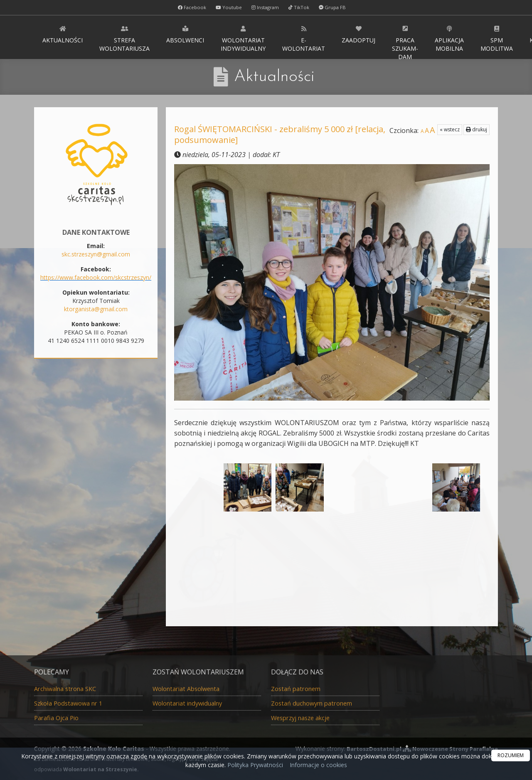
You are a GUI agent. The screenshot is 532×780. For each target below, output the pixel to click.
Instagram (265, 7)
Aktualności (63, 34)
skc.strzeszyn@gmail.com (96, 254)
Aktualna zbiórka (96, 526)
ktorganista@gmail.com (96, 309)
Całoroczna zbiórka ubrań (96, 542)
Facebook (190, 7)
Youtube (228, 7)
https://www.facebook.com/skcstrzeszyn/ (96, 277)
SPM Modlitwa (497, 38)
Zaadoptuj (358, 34)
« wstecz (450, 129)
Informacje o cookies (318, 765)
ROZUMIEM (511, 755)
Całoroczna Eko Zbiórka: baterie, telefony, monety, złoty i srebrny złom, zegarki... (96, 567)
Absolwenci (185, 34)
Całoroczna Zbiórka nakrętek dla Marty (96, 595)
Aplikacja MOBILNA (449, 38)
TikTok (300, 7)
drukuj (477, 129)
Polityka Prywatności (254, 765)
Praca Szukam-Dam (405, 42)
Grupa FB (335, 7)
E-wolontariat (304, 38)
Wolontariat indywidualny (243, 38)
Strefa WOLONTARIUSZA (124, 38)
